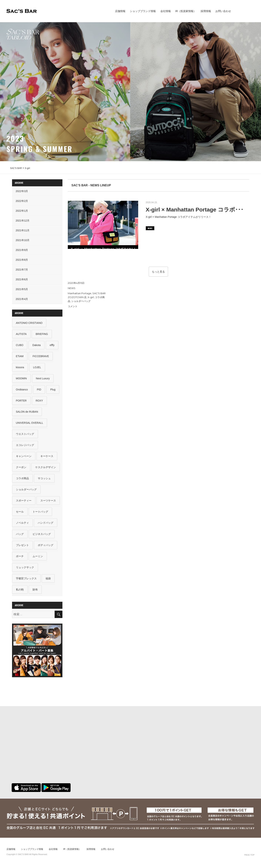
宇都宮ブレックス (26, 580)
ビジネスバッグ (42, 536)
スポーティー (24, 502)
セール (20, 513)
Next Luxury (43, 379)
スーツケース (48, 502)
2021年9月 (22, 250)
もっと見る (158, 272)
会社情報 (166, 11)
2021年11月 (23, 230)
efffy (52, 345)
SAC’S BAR (22, 11)
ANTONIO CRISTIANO (29, 323)
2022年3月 (22, 191)
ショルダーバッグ (81, 301)
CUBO (20, 345)
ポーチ (20, 558)
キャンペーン (24, 457)
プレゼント (22, 547)
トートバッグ (41, 513)
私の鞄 (20, 592)
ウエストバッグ (25, 435)
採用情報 (206, 11)
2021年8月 (22, 260)
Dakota (36, 345)
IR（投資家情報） (186, 11)
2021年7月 (22, 270)
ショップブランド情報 (143, 11)
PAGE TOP (249, 857)
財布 (35, 592)
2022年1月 (22, 211)
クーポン (21, 469)
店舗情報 (120, 11)
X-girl (91, 297)
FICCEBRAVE (41, 356)
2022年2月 (22, 201)
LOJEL (37, 368)
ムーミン (38, 558)
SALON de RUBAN (27, 412)
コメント (73, 306)
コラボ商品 (22, 480)
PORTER (21, 401)
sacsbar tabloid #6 (250, 11)
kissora (20, 368)
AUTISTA (21, 334)
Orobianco (22, 390)
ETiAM (20, 356)
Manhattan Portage (80, 293)
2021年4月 (22, 299)
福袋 (48, 580)
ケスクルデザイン (46, 469)
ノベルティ (22, 524)
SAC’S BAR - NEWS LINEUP (91, 185)
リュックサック (25, 569)
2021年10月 (23, 240)
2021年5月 (22, 289)
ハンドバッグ (46, 524)
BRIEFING (42, 334)
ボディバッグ (46, 547)
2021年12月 (23, 221)
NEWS (72, 288)
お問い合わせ (223, 11)
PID (39, 390)
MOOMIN (21, 379)
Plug (53, 390)
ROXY (39, 401)
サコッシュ (44, 480)
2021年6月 (22, 279)
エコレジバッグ (25, 446)
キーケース (47, 457)
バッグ (20, 536)
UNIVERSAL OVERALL (30, 424)
